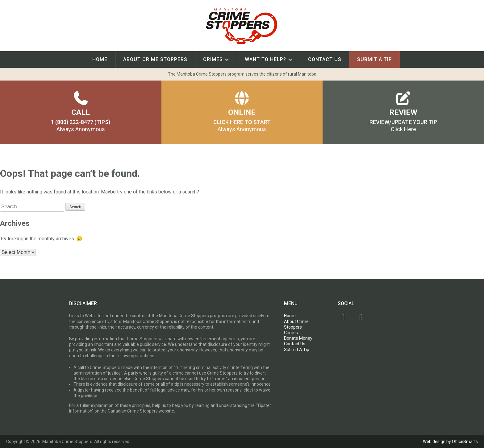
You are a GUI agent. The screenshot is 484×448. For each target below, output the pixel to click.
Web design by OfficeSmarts (450, 442)
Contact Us (325, 59)
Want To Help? (265, 59)
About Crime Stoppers (155, 59)
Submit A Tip (375, 59)
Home (100, 59)
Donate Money (298, 338)
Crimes (213, 59)
